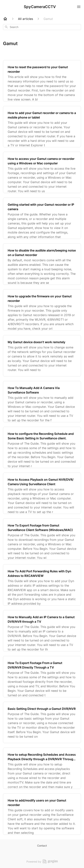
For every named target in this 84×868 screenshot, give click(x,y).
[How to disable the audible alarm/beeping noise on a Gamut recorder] (42, 264)
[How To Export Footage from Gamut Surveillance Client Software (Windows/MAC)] (42, 539)
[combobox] (42, 27)
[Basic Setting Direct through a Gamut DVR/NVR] (42, 722)
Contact (42, 846)
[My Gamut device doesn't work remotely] (42, 356)
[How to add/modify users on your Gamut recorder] (42, 814)
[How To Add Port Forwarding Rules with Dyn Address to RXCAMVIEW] (42, 585)
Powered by (42, 862)
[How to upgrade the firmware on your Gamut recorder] (42, 310)
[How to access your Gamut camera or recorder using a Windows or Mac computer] (42, 172)
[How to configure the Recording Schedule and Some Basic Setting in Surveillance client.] (42, 447)
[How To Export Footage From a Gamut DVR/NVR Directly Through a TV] (42, 677)
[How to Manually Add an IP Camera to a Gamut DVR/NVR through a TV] (42, 631)
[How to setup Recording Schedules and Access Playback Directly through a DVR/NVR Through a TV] (42, 768)
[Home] (5, 19)
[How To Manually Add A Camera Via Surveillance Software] (42, 402)
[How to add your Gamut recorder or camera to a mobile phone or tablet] (42, 127)
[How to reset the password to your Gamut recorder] (42, 81)
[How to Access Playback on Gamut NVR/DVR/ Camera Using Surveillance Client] (42, 493)
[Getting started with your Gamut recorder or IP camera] (42, 218)
